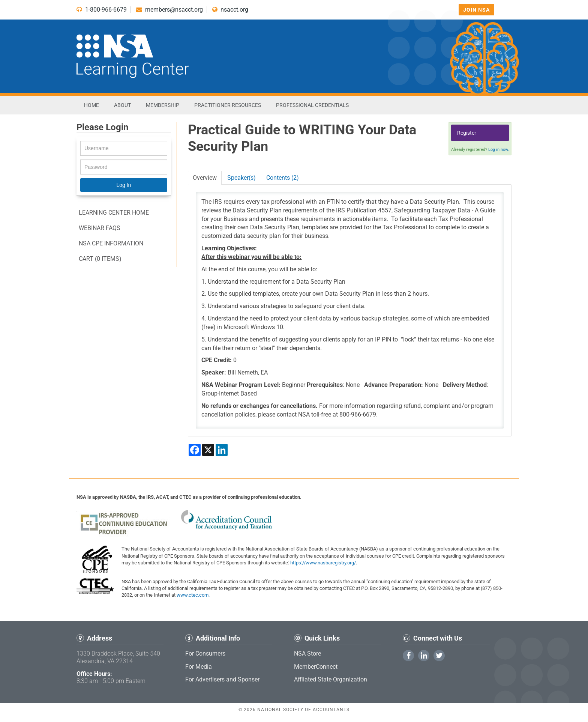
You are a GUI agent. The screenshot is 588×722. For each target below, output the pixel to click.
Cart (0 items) (100, 259)
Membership (163, 105)
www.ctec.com (193, 595)
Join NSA (476, 10)
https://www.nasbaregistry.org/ (323, 563)
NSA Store (307, 654)
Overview (205, 178)
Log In (124, 185)
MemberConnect (316, 667)
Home (91, 105)
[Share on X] (208, 450)
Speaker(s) (241, 178)
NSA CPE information (111, 243)
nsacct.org (230, 10)
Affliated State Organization (331, 679)
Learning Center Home (114, 213)
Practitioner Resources (228, 105)
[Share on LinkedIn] (222, 450)
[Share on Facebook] (195, 450)
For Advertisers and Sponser (222, 679)
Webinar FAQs (100, 228)
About (122, 105)
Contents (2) (283, 178)
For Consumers (205, 654)
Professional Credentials (312, 105)
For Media (199, 667)
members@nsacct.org (169, 10)
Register (467, 133)
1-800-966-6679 (102, 10)
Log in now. (499, 150)
